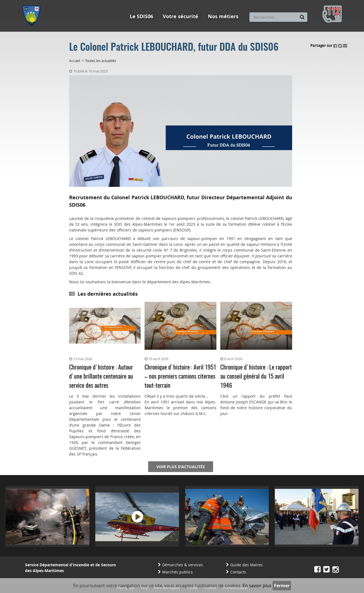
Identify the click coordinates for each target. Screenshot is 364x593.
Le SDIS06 (141, 16)
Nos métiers (223, 16)
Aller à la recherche (97, 2)
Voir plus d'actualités (181, 467)
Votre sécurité (180, 16)
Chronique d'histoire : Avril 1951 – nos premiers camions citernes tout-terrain (180, 377)
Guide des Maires (246, 565)
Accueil (75, 61)
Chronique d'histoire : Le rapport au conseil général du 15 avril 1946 (256, 377)
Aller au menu (33, 2)
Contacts (238, 572)
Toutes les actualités (101, 61)
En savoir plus (257, 586)
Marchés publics (177, 572)
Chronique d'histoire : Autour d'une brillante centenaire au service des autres (101, 377)
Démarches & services (183, 565)
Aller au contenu (63, 2)
